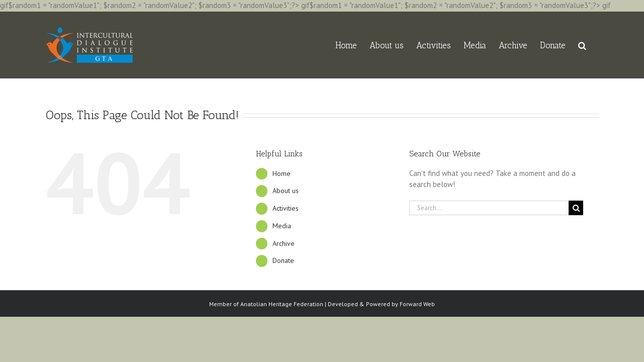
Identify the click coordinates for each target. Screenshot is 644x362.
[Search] (576, 208)
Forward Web (417, 304)
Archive (284, 243)
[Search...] (489, 208)
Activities (286, 208)
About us (286, 191)
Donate (283, 260)
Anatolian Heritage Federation (282, 304)
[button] (595, 45)
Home (282, 173)
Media (282, 226)
